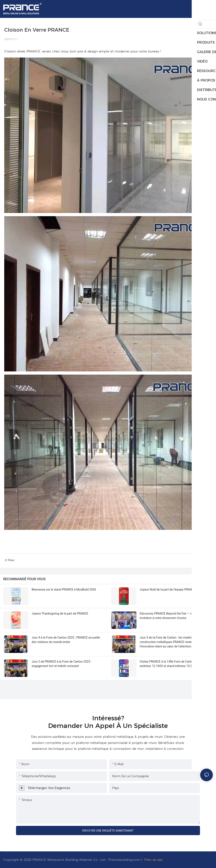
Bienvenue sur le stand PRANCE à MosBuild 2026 (64, 589)
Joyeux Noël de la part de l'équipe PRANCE (168, 589)
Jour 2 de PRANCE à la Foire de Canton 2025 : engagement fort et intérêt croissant (62, 664)
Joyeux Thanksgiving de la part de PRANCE (60, 613)
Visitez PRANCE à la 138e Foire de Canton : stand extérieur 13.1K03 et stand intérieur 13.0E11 (172, 664)
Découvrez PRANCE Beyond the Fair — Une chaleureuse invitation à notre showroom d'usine (176, 616)
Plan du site (153, 860)
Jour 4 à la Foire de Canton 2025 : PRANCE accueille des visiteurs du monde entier (66, 640)
